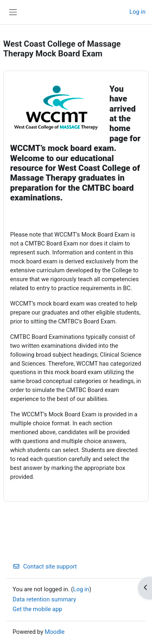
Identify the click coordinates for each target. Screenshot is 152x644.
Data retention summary (44, 599)
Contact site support (45, 566)
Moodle (55, 632)
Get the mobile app (37, 609)
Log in (137, 12)
